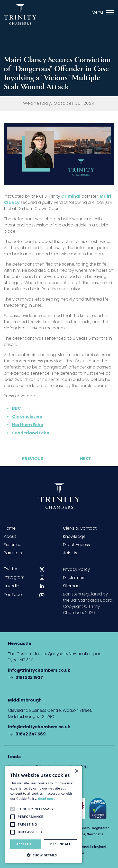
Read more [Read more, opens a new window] (47, 799)
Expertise (13, 545)
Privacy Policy (76, 569)
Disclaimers (74, 578)
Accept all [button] (26, 844)
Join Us (70, 553)
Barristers (13, 553)
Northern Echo (28, 425)
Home (10, 528)
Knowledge (74, 536)
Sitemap (71, 586)
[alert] (44, 814)
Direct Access (76, 545)
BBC (17, 408)
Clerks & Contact (80, 528)
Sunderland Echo (31, 433)
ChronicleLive (27, 417)
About (10, 536)
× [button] (76, 771)
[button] (44, 855)
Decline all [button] (61, 844)
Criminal (71, 196)
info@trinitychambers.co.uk (39, 670)
